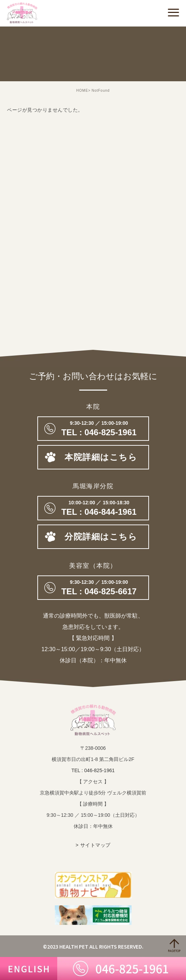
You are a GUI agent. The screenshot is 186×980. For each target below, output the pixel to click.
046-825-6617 (93, 588)
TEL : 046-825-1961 (93, 770)
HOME (82, 91)
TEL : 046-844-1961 (93, 508)
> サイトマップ (93, 845)
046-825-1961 (93, 429)
